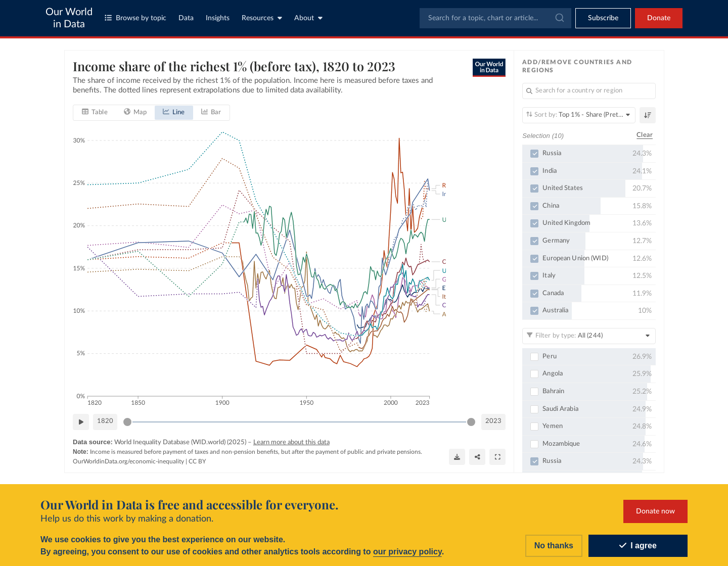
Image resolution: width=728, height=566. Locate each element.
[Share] (477, 457)
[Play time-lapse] (81, 421)
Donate (659, 18)
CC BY (197, 461)
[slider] (127, 421)
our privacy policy (407, 552)
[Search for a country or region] (589, 91)
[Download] (457, 457)
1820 (105, 421)
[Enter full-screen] (497, 457)
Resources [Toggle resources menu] (262, 18)
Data (186, 18)
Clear (645, 135)
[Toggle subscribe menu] (603, 18)
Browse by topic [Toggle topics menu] (135, 18)
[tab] (95, 112)
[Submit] (559, 18)
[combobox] (495, 18)
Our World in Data (69, 18)
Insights (218, 18)
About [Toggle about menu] (308, 18)
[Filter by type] (589, 336)
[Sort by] (579, 115)
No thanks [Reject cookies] (554, 546)
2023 (493, 421)
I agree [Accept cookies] (638, 546)
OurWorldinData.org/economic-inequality (128, 461)
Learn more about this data (291, 442)
